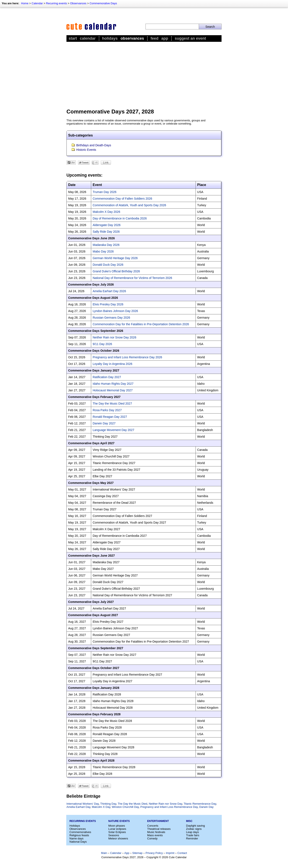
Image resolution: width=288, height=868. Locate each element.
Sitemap (137, 853)
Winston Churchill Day (125, 807)
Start (73, 38)
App (165, 38)
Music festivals (156, 832)
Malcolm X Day (101, 807)
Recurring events (56, 3)
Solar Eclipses (117, 832)
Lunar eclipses (117, 829)
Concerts (153, 826)
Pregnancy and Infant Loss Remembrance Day (169, 807)
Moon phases (117, 826)
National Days (78, 842)
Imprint (170, 853)
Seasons (114, 835)
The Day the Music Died (132, 804)
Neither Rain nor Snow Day (165, 804)
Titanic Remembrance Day (200, 804)
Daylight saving (196, 826)
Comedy (152, 838)
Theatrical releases (159, 829)
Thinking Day (108, 804)
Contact (182, 853)
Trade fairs (193, 835)
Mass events (155, 835)
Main (104, 853)
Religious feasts (79, 835)
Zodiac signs (194, 829)
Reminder (192, 838)
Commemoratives (80, 832)
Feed (155, 38)
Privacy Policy (154, 853)
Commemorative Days (103, 3)
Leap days (193, 832)
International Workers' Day (83, 804)
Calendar (37, 3)
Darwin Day (206, 807)
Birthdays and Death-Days (94, 145)
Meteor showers (118, 838)
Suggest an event (190, 38)
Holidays (110, 38)
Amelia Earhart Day (78, 807)
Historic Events (86, 150)
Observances (78, 3)
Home (25, 3)
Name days (76, 838)
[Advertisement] (144, 75)
